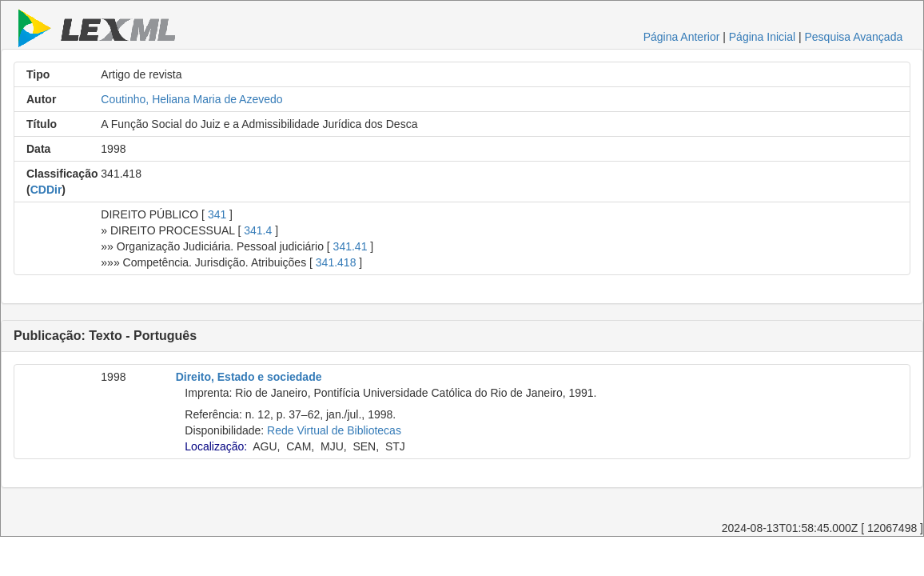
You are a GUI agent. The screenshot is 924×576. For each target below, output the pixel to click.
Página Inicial (762, 37)
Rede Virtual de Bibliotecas (334, 430)
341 (217, 214)
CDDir (46, 190)
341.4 (258, 230)
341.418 (336, 262)
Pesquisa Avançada (853, 37)
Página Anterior (682, 37)
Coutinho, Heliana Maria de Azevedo (191, 99)
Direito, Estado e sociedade (249, 377)
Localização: (216, 446)
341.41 (350, 246)
